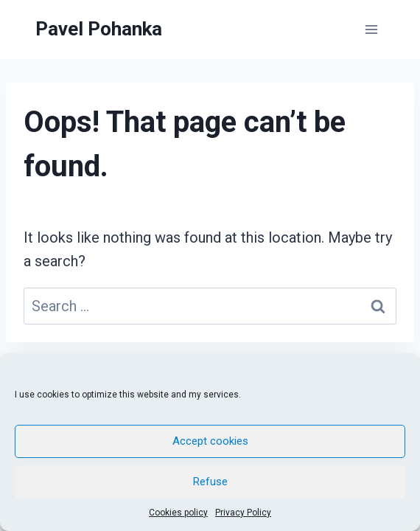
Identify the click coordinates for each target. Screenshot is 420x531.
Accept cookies (210, 441)
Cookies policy (178, 513)
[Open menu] (371, 29)
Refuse (210, 482)
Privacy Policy (243, 513)
